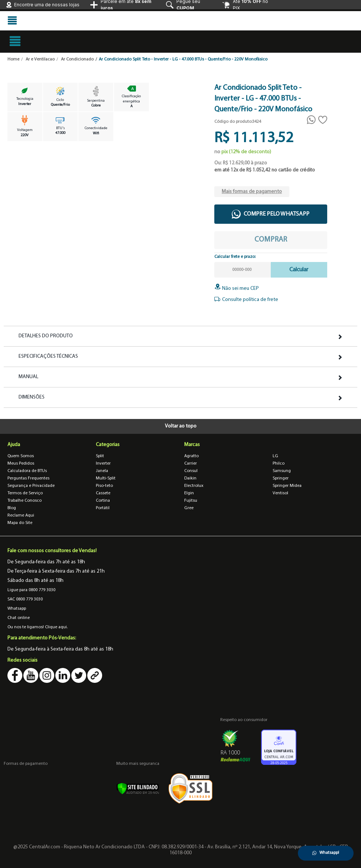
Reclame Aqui (21, 515)
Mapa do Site (20, 523)
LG (275, 456)
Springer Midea (287, 486)
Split (100, 456)
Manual (28, 377)
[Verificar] (138, 788)
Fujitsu (191, 501)
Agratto (191, 456)
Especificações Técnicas (48, 357)
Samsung (282, 471)
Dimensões (32, 397)
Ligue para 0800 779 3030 (31, 590)
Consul (191, 471)
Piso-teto (104, 486)
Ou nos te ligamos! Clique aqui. (38, 627)
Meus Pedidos (21, 464)
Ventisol (280, 493)
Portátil (103, 508)
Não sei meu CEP (237, 289)
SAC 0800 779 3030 (25, 599)
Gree (189, 508)
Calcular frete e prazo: (235, 257)
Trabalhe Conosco (25, 501)
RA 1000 (230, 752)
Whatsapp (17, 609)
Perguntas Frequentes (28, 478)
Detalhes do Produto (46, 336)
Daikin (190, 478)
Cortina (103, 501)
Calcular (299, 270)
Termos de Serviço (25, 493)
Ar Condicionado (77, 59)
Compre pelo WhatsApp (271, 214)
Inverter (103, 464)
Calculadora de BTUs (27, 471)
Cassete (103, 493)
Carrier (191, 464)
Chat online (19, 618)
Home (13, 59)
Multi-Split (106, 478)
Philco (279, 464)
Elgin (189, 493)
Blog (12, 508)
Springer (281, 478)
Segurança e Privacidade (31, 486)
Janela (102, 471)
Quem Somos (21, 456)
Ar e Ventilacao (40, 59)
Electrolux (194, 486)
